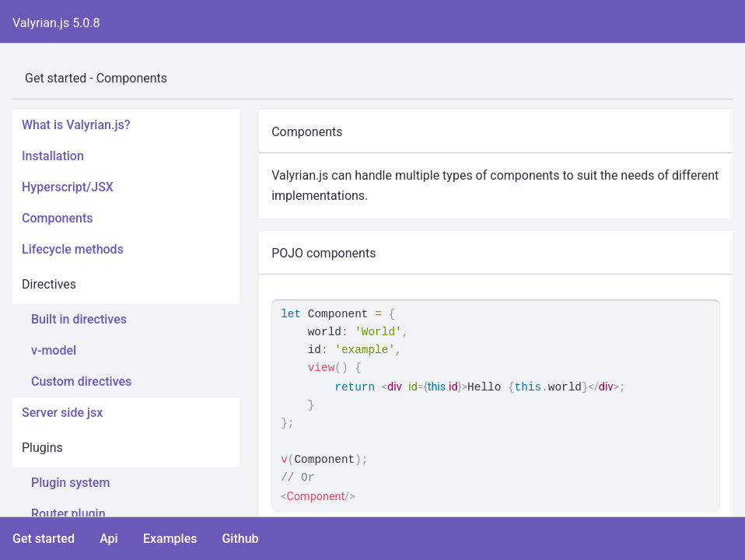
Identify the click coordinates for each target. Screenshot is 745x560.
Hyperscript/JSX (68, 187)
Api (109, 539)
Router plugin (68, 514)
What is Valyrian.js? (76, 125)
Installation (53, 156)
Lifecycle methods (73, 249)
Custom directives (81, 381)
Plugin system (70, 483)
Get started (44, 539)
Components (57, 218)
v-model (54, 350)
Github (240, 539)
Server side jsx (62, 413)
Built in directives (79, 319)
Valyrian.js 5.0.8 (56, 23)
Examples (170, 539)
